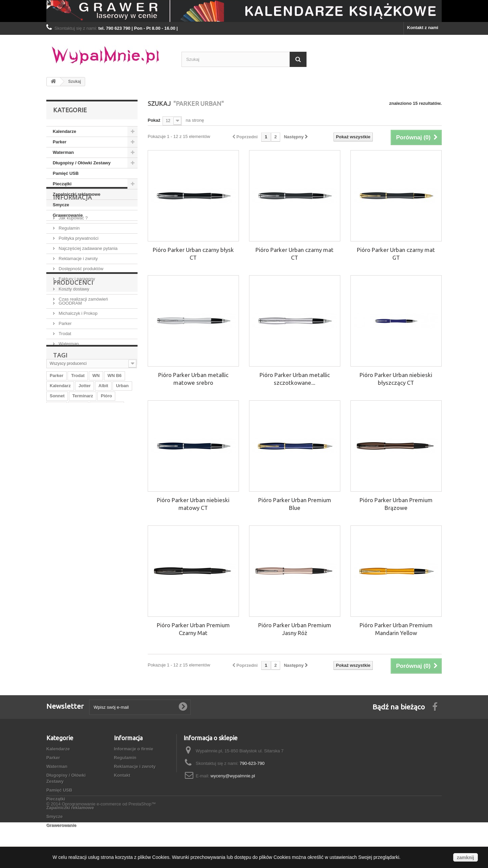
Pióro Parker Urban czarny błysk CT (193, 254)
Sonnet (57, 510)
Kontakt (122, 775)
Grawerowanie (68, 215)
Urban (122, 500)
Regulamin (69, 269)
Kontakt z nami (423, 28)
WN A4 (57, 520)
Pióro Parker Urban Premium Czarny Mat (193, 629)
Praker (78, 520)
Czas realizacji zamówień (83, 340)
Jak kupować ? (73, 259)
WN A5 (121, 530)
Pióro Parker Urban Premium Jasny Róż (295, 629)
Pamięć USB (66, 173)
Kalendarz (60, 500)
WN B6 (115, 490)
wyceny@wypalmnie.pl (233, 776)
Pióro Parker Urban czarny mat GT (396, 254)
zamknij (466, 858)
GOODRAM (70, 384)
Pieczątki (62, 184)
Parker (59, 142)
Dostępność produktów (80, 310)
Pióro (106, 510)
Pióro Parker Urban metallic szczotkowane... (295, 379)
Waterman (63, 152)
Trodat (64, 414)
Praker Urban (64, 541)
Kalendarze (64, 131)
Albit (103, 500)
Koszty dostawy (73, 330)
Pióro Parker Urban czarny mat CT (295, 254)
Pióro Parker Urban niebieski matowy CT (193, 504)
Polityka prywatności (78, 279)
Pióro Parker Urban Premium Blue (295, 504)
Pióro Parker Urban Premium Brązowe (396, 504)
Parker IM (95, 541)
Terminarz (83, 510)
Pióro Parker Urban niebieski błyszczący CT (396, 379)
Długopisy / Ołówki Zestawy (82, 163)
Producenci (73, 366)
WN (96, 490)
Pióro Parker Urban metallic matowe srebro (193, 379)
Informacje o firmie (133, 749)
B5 (103, 530)
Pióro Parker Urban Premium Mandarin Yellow (396, 629)
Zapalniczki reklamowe (77, 194)
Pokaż (154, 120)
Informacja (72, 241)
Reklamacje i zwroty (78, 300)
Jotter (84, 500)
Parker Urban (107, 520)
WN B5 (57, 530)
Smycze (61, 205)
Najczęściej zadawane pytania (88, 290)
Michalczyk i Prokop (77, 394)
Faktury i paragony (76, 320)
